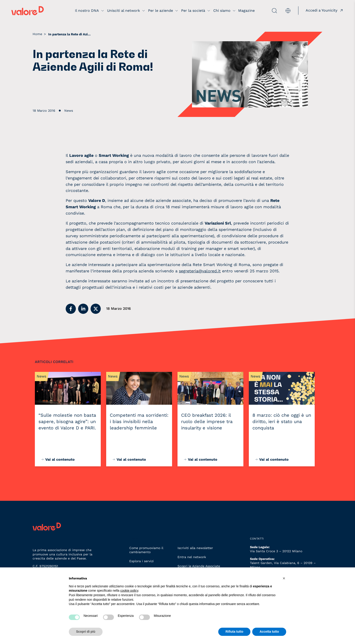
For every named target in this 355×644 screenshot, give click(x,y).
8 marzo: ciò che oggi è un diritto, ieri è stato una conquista (282, 421)
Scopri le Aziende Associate (199, 566)
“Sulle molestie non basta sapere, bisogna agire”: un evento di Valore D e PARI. (67, 421)
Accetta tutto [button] (269, 632)
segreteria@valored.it (200, 271)
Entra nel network (192, 557)
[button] (71, 309)
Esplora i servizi (142, 561)
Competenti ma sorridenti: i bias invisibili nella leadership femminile (139, 421)
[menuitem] (288, 11)
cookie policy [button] (129, 591)
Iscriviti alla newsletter (195, 548)
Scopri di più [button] (86, 632)
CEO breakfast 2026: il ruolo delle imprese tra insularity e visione (207, 421)
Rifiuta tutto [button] (234, 632)
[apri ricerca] (266, 11)
